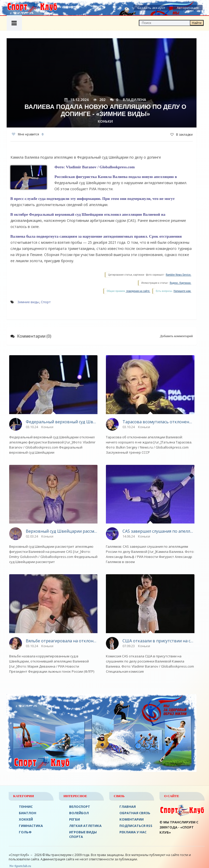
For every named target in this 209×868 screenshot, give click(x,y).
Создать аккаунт (151, 8)
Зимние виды (28, 302)
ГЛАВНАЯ (128, 807)
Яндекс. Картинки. (181, 283)
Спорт (46, 302)
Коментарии (132, 819)
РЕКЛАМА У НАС (133, 832)
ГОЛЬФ (25, 832)
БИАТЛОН (28, 813)
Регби (75, 819)
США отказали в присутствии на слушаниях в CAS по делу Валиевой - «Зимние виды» (158, 641)
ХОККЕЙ (26, 819)
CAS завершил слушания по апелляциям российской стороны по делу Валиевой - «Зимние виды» (158, 531)
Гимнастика (31, 826)
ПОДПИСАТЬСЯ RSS (136, 826)
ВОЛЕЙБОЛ (79, 813)
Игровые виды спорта (83, 834)
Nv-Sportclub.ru (20, 866)
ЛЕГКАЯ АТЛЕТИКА (85, 826)
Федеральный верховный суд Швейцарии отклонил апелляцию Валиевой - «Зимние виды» (62, 422)
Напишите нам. (182, 291)
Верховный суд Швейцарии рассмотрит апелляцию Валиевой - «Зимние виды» (62, 531)
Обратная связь (135, 813)
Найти (197, 23)
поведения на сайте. (138, 291)
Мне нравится (28, 134)
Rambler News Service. (179, 275)
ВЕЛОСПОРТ (80, 807)
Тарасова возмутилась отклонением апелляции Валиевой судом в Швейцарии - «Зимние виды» (158, 422)
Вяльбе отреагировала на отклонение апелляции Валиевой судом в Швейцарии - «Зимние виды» (62, 641)
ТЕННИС (26, 807)
